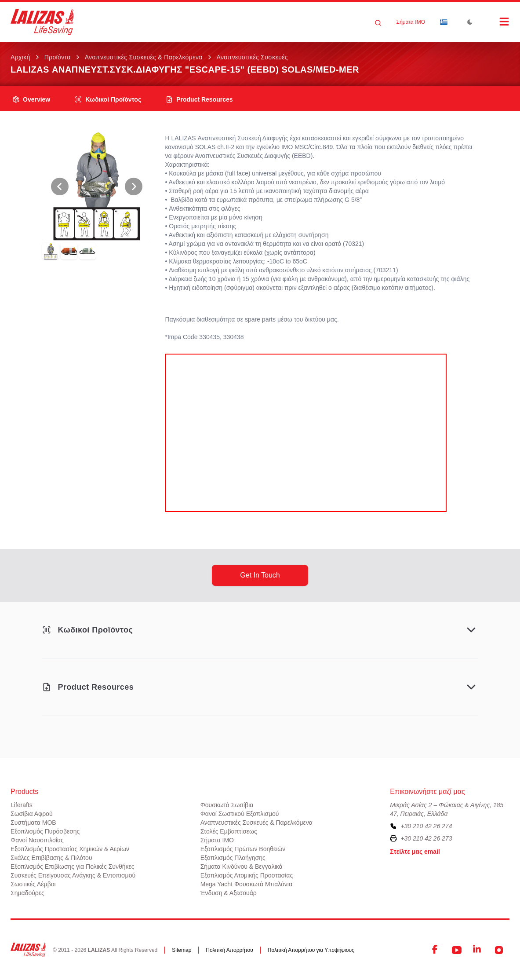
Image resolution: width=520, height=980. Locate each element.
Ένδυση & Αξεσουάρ (229, 893)
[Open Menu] (495, 22)
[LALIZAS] (42, 22)
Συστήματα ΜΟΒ (33, 823)
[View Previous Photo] (60, 186)
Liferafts (22, 805)
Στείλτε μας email (415, 852)
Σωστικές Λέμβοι (33, 884)
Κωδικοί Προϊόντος (108, 99)
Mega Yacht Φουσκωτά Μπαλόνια (246, 884)
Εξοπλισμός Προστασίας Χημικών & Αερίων (70, 849)
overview (31, 99)
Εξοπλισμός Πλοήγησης (233, 858)
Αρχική (20, 57)
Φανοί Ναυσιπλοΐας (37, 840)
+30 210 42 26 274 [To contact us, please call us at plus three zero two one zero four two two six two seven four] (426, 826)
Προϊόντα (58, 57)
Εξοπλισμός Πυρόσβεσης (45, 831)
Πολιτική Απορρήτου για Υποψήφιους (311, 950)
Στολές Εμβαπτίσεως (229, 831)
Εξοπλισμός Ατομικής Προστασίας (247, 875)
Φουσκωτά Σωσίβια (227, 805)
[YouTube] (457, 950)
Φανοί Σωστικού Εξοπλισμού (240, 814)
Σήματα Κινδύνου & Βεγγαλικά (242, 867)
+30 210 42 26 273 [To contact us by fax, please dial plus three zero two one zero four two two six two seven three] (426, 838)
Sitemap (182, 950)
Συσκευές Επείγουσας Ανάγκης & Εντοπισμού (73, 875)
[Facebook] (436, 950)
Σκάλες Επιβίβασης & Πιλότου (51, 858)
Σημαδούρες (27, 893)
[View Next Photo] (134, 186)
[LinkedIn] (478, 950)
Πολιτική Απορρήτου (229, 950)
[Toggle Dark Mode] (470, 22)
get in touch (260, 575)
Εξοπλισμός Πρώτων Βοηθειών (243, 849)
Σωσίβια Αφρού (32, 814)
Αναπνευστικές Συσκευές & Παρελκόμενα (144, 57)
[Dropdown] (444, 22)
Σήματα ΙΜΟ (411, 22)
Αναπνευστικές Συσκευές (252, 57)
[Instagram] (499, 950)
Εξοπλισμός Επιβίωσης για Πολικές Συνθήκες (73, 867)
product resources (199, 99)
